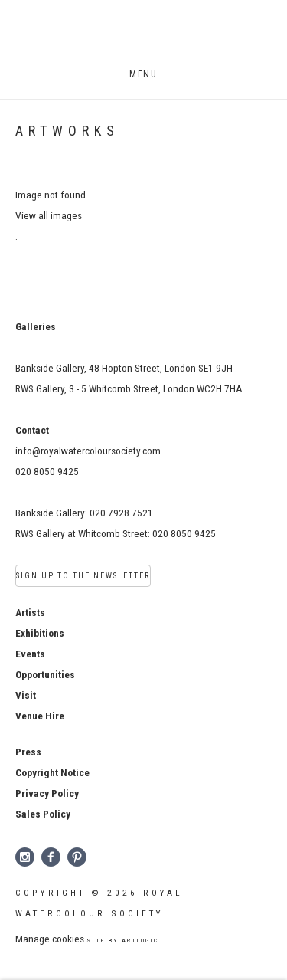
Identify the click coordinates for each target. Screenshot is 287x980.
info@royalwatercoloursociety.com (88, 451)
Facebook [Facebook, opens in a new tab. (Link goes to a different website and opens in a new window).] (51, 857)
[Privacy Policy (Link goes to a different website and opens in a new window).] (47, 793)
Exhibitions (40, 633)
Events (30, 654)
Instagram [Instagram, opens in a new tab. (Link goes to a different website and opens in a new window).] (25, 857)
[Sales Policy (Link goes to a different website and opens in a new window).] (43, 814)
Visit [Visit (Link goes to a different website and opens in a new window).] (26, 695)
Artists (30, 612)
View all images (49, 215)
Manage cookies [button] (50, 939)
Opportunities (45, 674)
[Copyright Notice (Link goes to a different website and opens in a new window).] (52, 772)
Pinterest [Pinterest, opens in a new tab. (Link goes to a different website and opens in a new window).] (77, 857)
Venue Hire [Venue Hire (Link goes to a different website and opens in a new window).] (40, 716)
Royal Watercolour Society (144, 35)
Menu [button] (143, 74)
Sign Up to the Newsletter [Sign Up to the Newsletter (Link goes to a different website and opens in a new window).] (83, 576)
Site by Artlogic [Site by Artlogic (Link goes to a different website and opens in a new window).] (122, 941)
